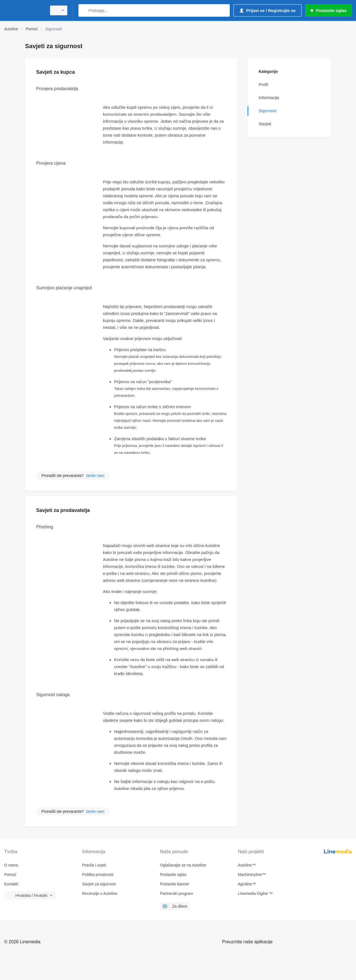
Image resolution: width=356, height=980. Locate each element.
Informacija (269, 98)
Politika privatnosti (98, 875)
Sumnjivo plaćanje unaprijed (64, 288)
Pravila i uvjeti (94, 865)
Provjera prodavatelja (57, 89)
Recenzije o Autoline (100, 893)
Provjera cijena (51, 163)
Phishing (45, 527)
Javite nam (95, 476)
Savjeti (265, 124)
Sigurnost (267, 111)
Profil (263, 84)
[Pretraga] (84, 10)
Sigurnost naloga (53, 695)
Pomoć (10, 875)
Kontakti (11, 884)
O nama (11, 865)
